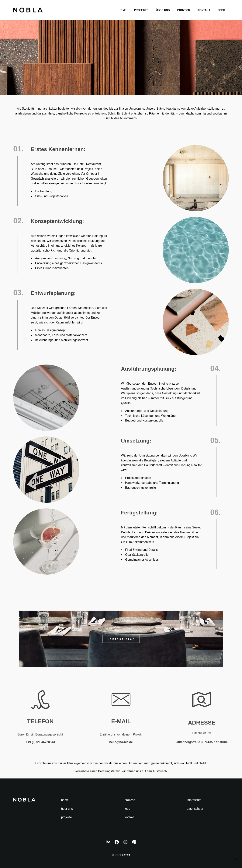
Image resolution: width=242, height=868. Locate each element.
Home (123, 10)
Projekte (141, 10)
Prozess (184, 10)
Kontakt (204, 10)
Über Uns (163, 10)
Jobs (221, 10)
